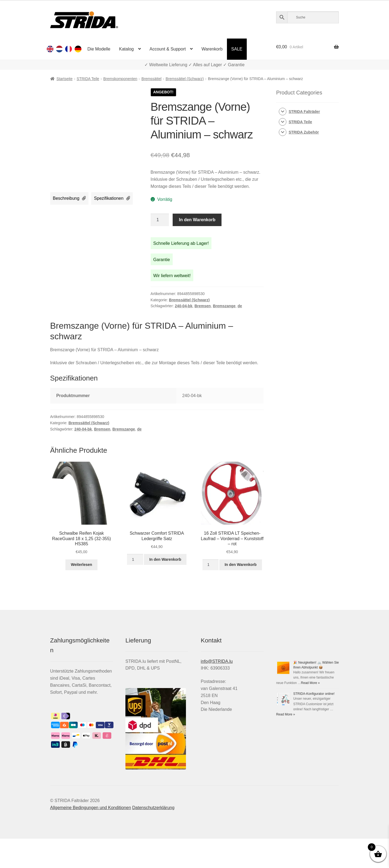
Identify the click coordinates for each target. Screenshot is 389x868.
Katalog (126, 49)
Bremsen (203, 306)
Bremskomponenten (120, 79)
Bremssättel (151, 79)
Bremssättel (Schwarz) (185, 79)
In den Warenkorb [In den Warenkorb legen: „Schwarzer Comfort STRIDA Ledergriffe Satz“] (165, 559)
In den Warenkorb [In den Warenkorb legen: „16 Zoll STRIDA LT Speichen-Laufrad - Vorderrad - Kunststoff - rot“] (241, 565)
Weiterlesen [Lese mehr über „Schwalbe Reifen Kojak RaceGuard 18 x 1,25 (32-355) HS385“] (81, 565)
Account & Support (168, 49)
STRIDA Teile (88, 79)
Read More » (310, 683)
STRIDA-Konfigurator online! (314, 694)
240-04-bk (184, 306)
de (240, 306)
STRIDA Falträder (304, 112)
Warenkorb (212, 49)
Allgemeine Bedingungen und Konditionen (91, 808)
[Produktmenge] (160, 220)
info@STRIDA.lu (217, 661)
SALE (237, 49)
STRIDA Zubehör (304, 132)
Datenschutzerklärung (153, 808)
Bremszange (224, 306)
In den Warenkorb (197, 220)
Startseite (64, 79)
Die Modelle (99, 49)
